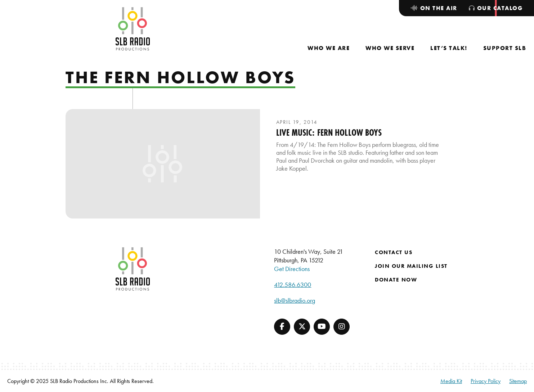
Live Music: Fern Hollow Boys (329, 132)
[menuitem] (329, 48)
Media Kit (451, 381)
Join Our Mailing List (411, 266)
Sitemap (518, 381)
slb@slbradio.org (295, 300)
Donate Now (396, 280)
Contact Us (394, 252)
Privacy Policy (486, 381)
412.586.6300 (293, 285)
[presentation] (163, 164)
